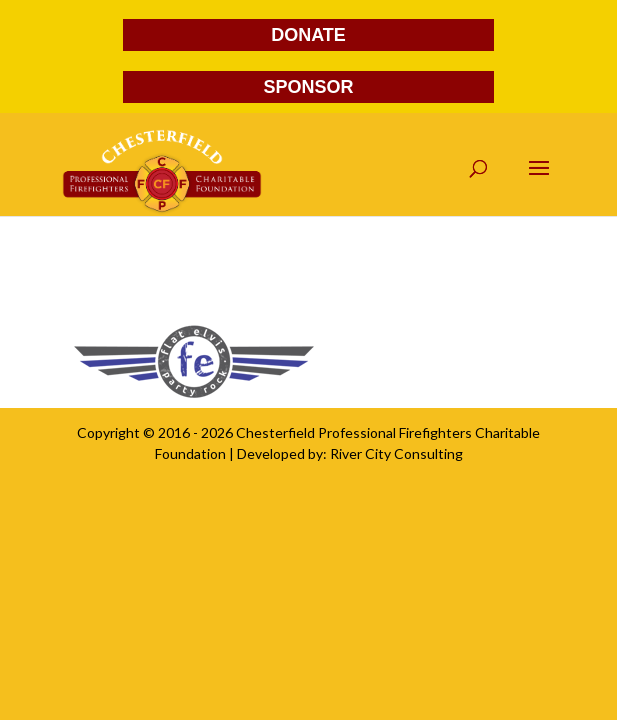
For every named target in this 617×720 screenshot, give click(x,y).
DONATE (308, 35)
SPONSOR (308, 87)
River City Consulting (396, 453)
